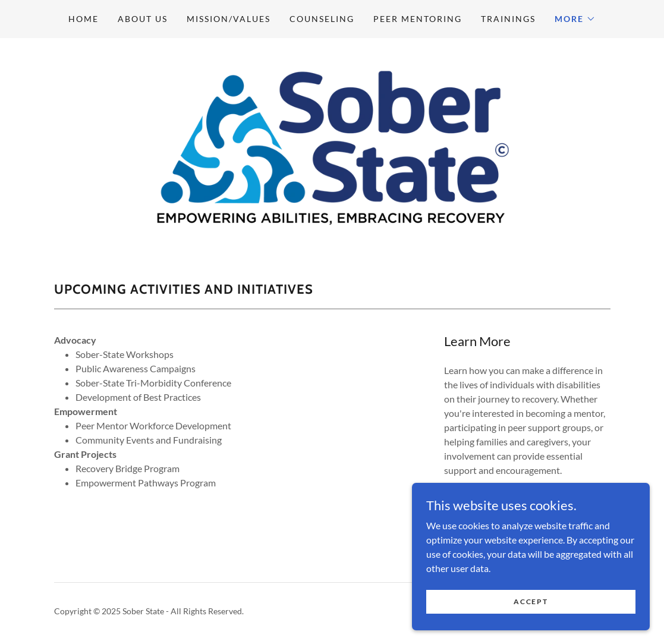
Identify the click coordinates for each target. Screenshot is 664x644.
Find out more (503, 509)
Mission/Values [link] (229, 19)
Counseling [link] (322, 19)
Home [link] (84, 19)
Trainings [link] (508, 19)
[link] (332, 146)
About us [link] (143, 19)
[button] (575, 19)
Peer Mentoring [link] (418, 19)
